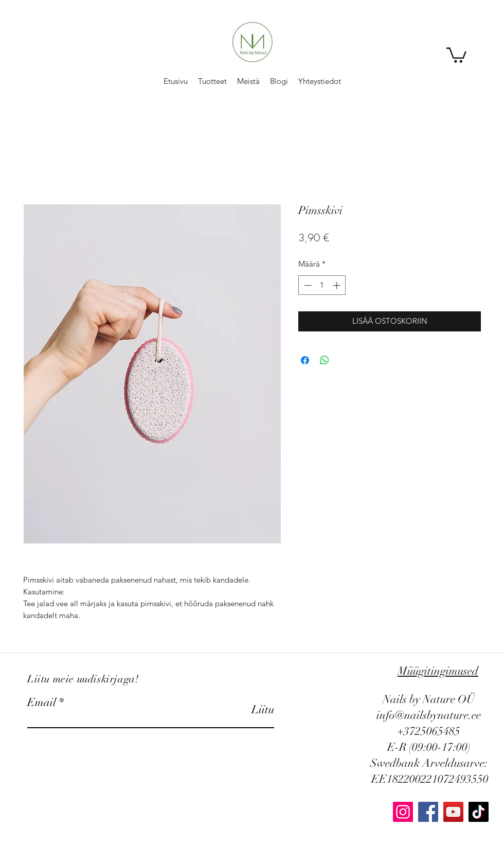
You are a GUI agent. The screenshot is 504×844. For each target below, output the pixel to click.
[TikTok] (479, 812)
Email (42, 702)
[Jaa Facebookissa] (305, 360)
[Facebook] (428, 812)
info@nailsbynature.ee (429, 715)
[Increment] (338, 285)
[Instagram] (403, 812)
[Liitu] (248, 709)
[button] (456, 54)
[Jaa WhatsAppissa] (325, 360)
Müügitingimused (438, 671)
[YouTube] (453, 812)
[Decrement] (307, 285)
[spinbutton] (322, 285)
